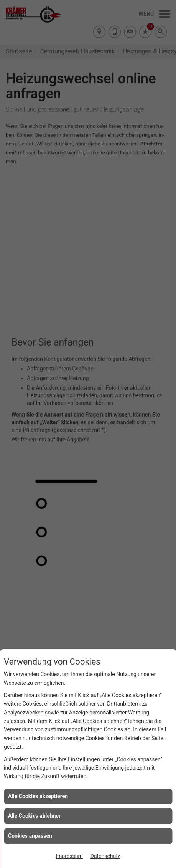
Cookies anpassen (30, 836)
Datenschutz (105, 856)
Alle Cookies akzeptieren (38, 796)
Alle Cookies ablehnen (35, 816)
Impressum (69, 856)
